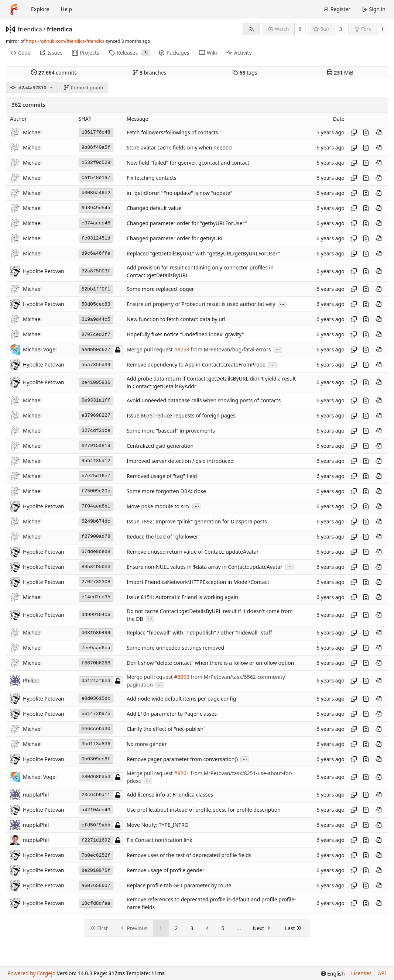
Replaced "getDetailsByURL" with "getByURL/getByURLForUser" (203, 253)
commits (54, 73)
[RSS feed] (251, 29)
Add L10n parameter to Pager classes (172, 714)
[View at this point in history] (378, 133)
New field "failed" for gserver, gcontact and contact (188, 163)
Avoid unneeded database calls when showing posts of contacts (204, 400)
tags (245, 73)
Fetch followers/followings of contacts (172, 132)
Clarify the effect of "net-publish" (166, 729)
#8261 (181, 773)
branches (150, 73)
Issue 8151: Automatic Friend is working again (182, 597)
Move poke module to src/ (158, 506)
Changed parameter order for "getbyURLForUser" (187, 223)
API (382, 973)
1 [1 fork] (382, 29)
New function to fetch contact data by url (176, 319)
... (282, 304)
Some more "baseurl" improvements (171, 431)
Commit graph (83, 87)
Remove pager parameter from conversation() (182, 759)
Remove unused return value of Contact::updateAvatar (193, 552)
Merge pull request (150, 350)
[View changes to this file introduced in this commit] (366, 133)
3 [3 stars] (341, 29)
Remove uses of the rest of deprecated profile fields (189, 855)
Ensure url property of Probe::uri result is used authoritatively (201, 304)
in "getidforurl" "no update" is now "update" (179, 193)
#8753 (181, 350)
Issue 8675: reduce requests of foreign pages (181, 415)
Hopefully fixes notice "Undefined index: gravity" (185, 335)
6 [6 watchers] (300, 29)
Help (66, 9)
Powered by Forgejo (31, 973)
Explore (40, 9)
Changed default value (154, 208)
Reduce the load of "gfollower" (164, 537)
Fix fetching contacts (152, 178)
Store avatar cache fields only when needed (179, 147)
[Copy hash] (354, 133)
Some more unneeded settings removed (175, 648)
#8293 (181, 677)
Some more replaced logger (160, 289)
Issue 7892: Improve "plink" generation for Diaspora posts (197, 521)
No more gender (147, 744)
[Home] (14, 9)
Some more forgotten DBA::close (166, 491)
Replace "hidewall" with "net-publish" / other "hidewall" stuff (199, 633)
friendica (30, 29)
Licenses (362, 973)
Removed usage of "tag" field (162, 476)
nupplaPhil (36, 840)
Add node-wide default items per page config (181, 699)
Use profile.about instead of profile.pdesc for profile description (204, 810)
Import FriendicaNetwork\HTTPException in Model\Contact (198, 582)
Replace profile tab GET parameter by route (179, 886)
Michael (32, 132)
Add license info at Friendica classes (170, 795)
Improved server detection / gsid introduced (180, 461)
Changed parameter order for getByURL (175, 238)
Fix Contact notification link (160, 840)
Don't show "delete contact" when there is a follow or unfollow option (210, 663)
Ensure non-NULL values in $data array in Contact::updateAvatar (205, 567)
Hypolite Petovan (44, 271)
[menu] (333, 974)
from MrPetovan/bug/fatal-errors (230, 350)
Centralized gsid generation (160, 446)
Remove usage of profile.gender (166, 871)
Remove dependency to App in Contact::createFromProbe (196, 365)
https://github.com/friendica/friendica (65, 41)
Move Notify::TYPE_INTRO (158, 825)
